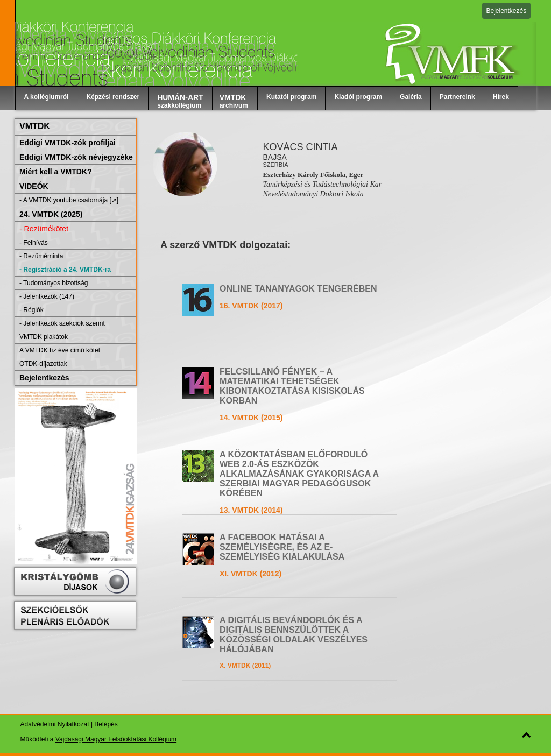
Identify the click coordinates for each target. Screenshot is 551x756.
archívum (234, 101)
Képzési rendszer (113, 97)
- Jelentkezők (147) (47, 296)
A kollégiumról (47, 97)
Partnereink (457, 97)
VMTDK (35, 126)
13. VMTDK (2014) (251, 510)
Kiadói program (358, 97)
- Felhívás (34, 243)
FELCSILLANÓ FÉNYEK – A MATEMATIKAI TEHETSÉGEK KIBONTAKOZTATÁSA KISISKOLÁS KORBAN (292, 386)
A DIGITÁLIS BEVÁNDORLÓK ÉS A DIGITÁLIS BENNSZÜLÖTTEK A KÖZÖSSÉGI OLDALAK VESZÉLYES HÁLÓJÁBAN (294, 635)
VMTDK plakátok (44, 337)
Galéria (411, 97)
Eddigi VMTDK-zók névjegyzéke (76, 157)
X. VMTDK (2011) (245, 666)
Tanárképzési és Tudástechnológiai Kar (322, 184)
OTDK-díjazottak (43, 364)
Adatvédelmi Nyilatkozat (55, 724)
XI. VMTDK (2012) (250, 574)
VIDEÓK (34, 186)
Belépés (106, 724)
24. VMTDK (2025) (51, 214)
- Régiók (31, 310)
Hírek (501, 97)
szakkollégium (180, 101)
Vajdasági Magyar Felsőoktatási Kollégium (116, 739)
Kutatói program (291, 97)
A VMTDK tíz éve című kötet (60, 350)
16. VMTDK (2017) (251, 306)
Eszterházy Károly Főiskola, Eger (313, 175)
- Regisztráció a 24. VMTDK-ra (65, 270)
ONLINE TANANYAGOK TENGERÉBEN (298, 289)
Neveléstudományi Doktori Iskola (313, 194)
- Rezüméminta (41, 256)
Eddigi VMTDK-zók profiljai (68, 143)
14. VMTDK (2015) (251, 418)
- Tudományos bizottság (54, 283)
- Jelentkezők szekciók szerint (62, 323)
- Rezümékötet (44, 229)
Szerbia (275, 165)
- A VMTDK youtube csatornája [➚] (69, 200)
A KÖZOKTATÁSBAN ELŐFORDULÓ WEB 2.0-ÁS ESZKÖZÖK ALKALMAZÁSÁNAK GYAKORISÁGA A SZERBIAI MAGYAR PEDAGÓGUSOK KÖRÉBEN (299, 474)
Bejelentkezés (507, 11)
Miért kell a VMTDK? (56, 172)
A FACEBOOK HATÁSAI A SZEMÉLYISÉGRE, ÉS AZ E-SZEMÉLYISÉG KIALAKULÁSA (282, 547)
